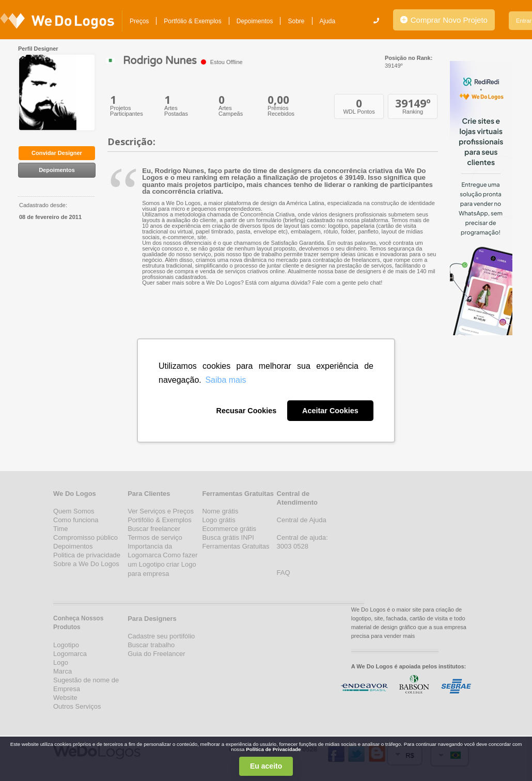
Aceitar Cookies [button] (330, 411)
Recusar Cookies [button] (246, 411)
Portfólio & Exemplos (192, 21)
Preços (139, 21)
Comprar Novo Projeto (444, 20)
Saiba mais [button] (225, 380)
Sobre (296, 21)
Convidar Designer (57, 153)
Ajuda (328, 21)
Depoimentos (255, 21)
